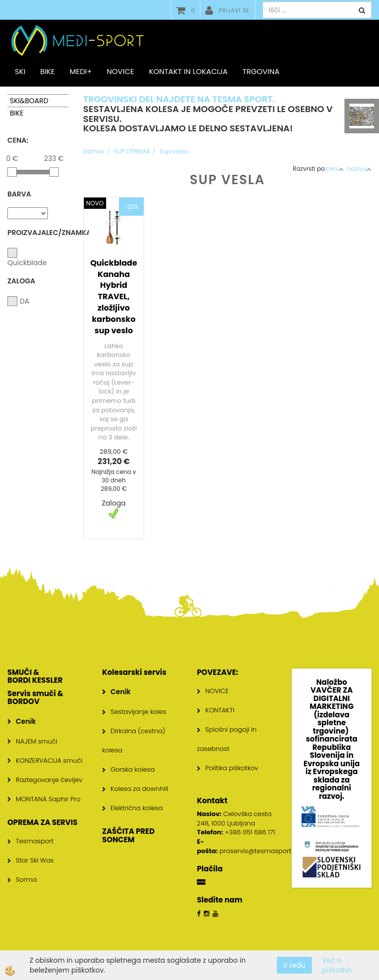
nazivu (359, 169)
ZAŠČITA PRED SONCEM (128, 835)
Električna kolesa (137, 808)
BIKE (47, 71)
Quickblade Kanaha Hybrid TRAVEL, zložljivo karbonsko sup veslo (114, 297)
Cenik (26, 721)
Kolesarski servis (134, 672)
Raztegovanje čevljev (49, 780)
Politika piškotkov (232, 768)
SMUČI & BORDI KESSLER (35, 676)
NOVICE (217, 691)
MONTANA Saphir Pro (48, 799)
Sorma (26, 880)
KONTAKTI (220, 710)
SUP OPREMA (132, 151)
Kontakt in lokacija (189, 71)
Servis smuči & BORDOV (35, 698)
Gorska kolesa (133, 769)
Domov (94, 151)
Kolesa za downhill (139, 789)
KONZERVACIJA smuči (49, 761)
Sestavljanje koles (138, 712)
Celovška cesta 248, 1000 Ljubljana (234, 819)
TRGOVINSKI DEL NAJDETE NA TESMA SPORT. (179, 99)
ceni (335, 169)
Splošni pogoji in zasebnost (227, 739)
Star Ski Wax (35, 860)
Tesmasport (35, 841)
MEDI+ (81, 71)
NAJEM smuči (37, 741)
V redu (295, 965)
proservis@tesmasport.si (258, 851)
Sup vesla (174, 151)
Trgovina (261, 71)
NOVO (95, 203)
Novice (120, 71)
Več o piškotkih (337, 965)
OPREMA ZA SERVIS (42, 822)
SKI (20, 71)
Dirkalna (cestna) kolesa (134, 741)
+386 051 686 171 (250, 832)
